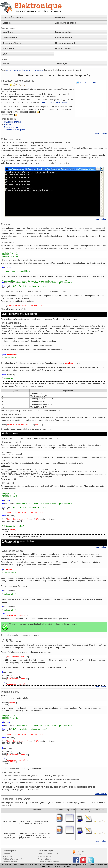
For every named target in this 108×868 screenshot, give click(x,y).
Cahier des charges (12, 122)
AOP (5, 54)
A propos (6, 854)
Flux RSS (79, 851)
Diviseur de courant (65, 43)
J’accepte (66, 866)
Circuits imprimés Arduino (49, 862)
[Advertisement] (91, 101)
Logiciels (7, 23)
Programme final (11, 127)
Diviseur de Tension (12, 43)
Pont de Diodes (63, 49)
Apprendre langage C (66, 23)
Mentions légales (10, 862)
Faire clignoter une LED (48, 854)
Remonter (77, 854)
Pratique (8, 124)
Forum (6, 64)
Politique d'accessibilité (12, 859)
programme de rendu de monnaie (54, 102)
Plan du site (8, 856)
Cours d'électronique (13, 17)
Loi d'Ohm (8, 32)
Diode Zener (8, 49)
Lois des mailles (63, 32)
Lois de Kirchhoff (64, 38)
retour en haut (101, 134)
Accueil (9, 70)
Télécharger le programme (15, 130)
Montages (60, 17)
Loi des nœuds (10, 38)
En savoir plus (54, 866)
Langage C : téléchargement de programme (28, 70)
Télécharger (61, 64)
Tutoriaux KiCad (45, 856)
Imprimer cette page (86, 82)
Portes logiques (44, 859)
